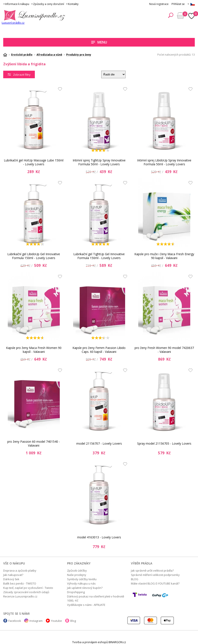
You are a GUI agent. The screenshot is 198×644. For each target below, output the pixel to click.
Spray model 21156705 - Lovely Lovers (164, 443)
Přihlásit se (178, 4)
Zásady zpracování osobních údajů (26, 592)
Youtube (56, 621)
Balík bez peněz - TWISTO (20, 583)
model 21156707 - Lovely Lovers (99, 443)
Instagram (36, 621)
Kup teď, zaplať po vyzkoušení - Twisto (28, 588)
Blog (73, 621)
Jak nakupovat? (13, 575)
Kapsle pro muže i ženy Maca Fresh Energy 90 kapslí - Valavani (164, 256)
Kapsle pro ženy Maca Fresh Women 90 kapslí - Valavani (34, 350)
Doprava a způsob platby (20, 571)
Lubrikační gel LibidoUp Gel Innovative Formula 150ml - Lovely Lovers (34, 256)
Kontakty (73, 4)
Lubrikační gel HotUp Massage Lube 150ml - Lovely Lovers (34, 162)
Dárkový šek (11, 579)
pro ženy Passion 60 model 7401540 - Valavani (34, 443)
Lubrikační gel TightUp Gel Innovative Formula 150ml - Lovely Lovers (99, 256)
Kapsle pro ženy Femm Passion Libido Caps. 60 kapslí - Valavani (99, 350)
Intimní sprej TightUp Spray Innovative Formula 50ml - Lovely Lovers (99, 162)
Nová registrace (159, 4)
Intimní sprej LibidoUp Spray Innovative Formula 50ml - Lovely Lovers (164, 162)
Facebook (15, 621)
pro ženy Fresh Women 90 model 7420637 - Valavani (164, 350)
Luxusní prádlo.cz (13, 23)
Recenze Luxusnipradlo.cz (20, 596)
